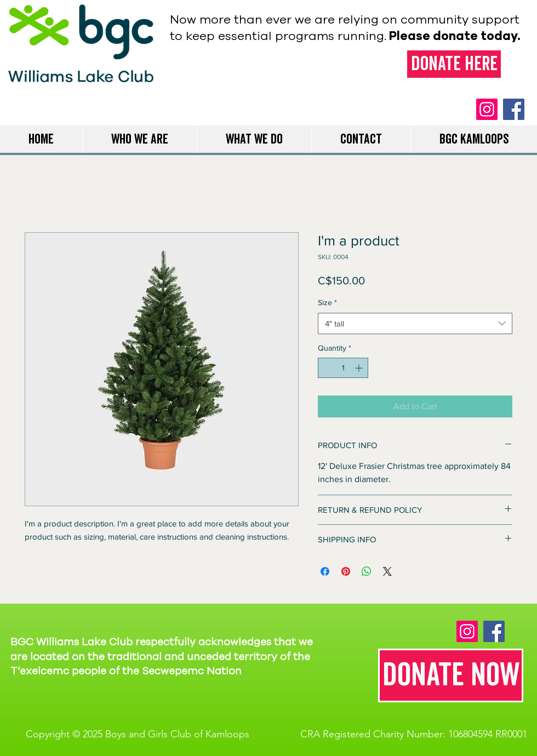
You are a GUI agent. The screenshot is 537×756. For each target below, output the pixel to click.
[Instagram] (487, 109)
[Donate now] (451, 675)
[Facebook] (514, 109)
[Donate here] (454, 64)
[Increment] (360, 368)
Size (327, 302)
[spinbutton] (343, 368)
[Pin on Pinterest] (346, 571)
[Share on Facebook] (325, 571)
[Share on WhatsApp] (367, 571)
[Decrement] (326, 368)
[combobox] (415, 323)
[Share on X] (387, 571)
